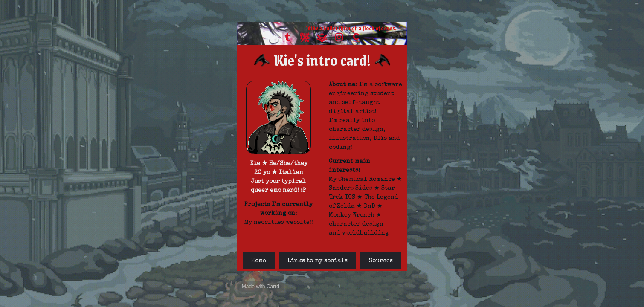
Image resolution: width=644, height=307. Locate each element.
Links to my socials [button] (318, 261)
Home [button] (259, 261)
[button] (288, 37)
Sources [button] (381, 261)
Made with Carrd (261, 287)
